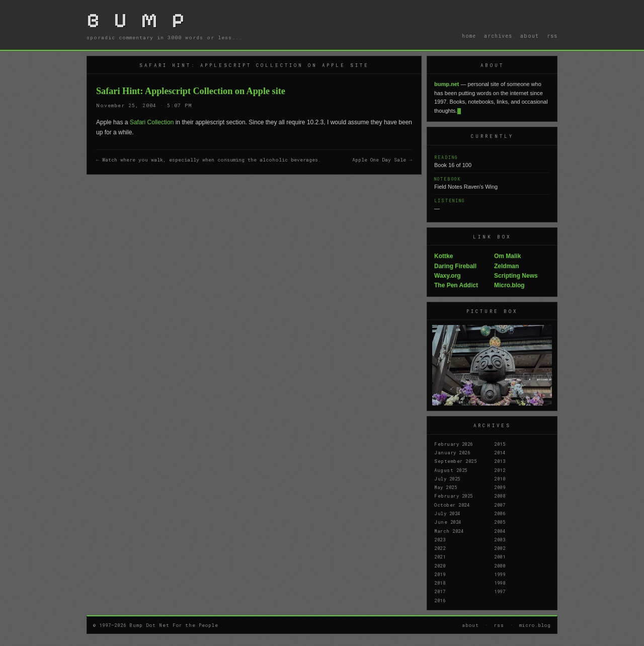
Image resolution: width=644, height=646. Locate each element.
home (469, 36)
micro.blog (535, 625)
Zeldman (506, 266)
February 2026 (454, 444)
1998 (500, 583)
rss (552, 36)
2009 (500, 487)
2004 (500, 531)
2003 (500, 539)
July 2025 (447, 478)
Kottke (444, 256)
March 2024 (449, 531)
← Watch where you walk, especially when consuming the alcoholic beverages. (209, 160)
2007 (500, 505)
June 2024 (448, 522)
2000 (500, 566)
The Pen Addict (456, 285)
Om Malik (507, 256)
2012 (500, 470)
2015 (500, 444)
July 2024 (447, 513)
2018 (440, 583)
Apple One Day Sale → (382, 160)
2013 (500, 461)
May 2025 (446, 487)
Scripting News (516, 276)
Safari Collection (152, 122)
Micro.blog (509, 285)
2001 (500, 556)
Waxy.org (448, 276)
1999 (500, 574)
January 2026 (452, 452)
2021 (440, 556)
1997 (500, 591)
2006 (500, 513)
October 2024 (452, 505)
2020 (440, 566)
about (530, 36)
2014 (500, 452)
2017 (440, 591)
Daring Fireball (455, 266)
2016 (440, 600)
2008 (500, 496)
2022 (440, 548)
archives (498, 36)
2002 (500, 548)
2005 (500, 522)
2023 (440, 539)
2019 (440, 574)
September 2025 (455, 461)
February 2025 (454, 496)
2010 (500, 478)
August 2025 (451, 470)
